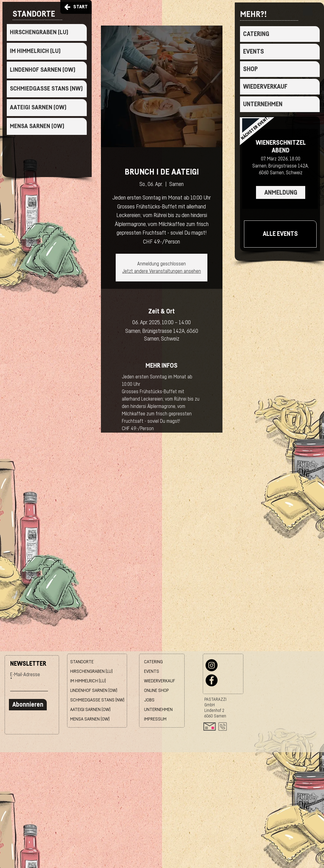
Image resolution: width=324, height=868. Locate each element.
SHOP (250, 69)
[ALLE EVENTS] (280, 234)
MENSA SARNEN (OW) (37, 126)
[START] (76, 7)
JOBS (149, 700)
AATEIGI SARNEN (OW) (38, 107)
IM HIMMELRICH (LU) (35, 51)
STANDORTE (82, 662)
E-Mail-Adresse (25, 675)
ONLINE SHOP (156, 690)
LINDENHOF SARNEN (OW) (43, 70)
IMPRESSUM (155, 719)
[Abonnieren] (28, 705)
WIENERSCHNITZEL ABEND (281, 147)
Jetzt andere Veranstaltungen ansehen (162, 271)
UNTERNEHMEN (263, 104)
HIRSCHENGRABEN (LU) (39, 32)
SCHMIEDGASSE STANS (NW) (46, 89)
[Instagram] (212, 665)
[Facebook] (212, 680)
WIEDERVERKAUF (265, 87)
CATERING (256, 34)
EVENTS (254, 52)
